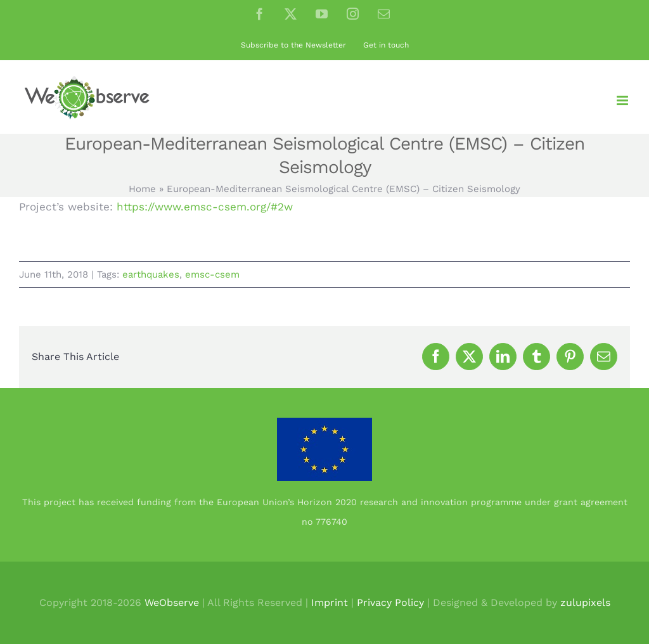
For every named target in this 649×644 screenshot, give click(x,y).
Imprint (330, 602)
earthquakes (151, 274)
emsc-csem (212, 274)
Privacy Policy (390, 602)
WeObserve (172, 602)
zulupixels (585, 602)
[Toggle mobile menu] (623, 100)
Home (142, 189)
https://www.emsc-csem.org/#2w (205, 207)
